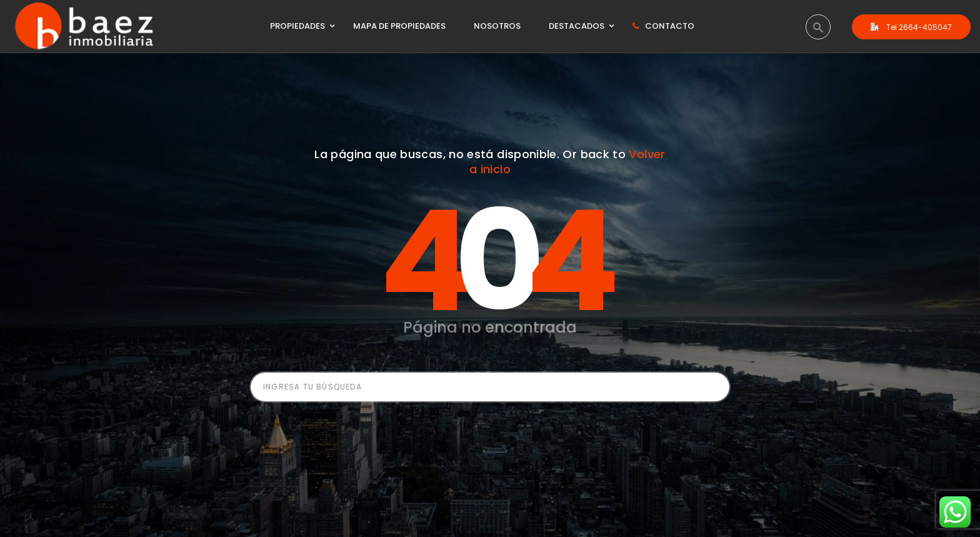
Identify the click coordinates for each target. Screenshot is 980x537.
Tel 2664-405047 (911, 27)
